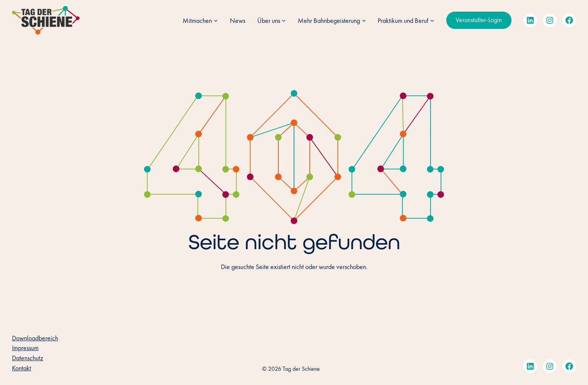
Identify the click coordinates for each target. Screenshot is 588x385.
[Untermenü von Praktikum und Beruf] (432, 20)
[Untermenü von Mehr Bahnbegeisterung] (364, 20)
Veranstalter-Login (479, 20)
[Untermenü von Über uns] (284, 20)
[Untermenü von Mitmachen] (216, 20)
